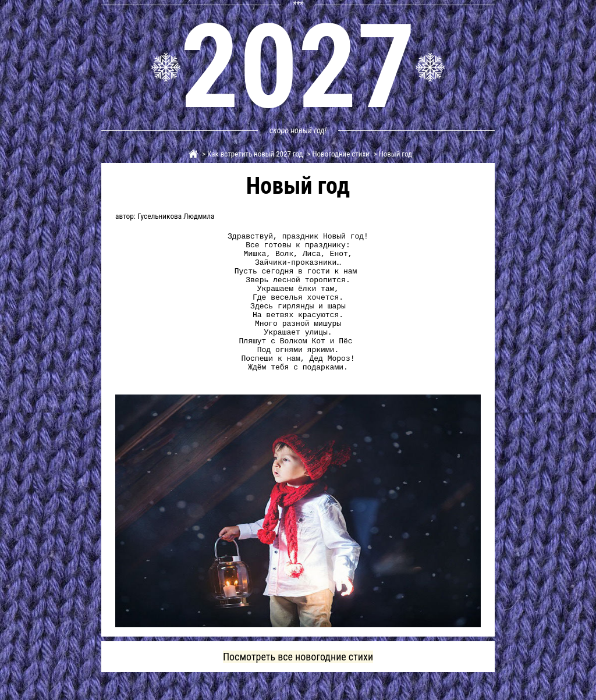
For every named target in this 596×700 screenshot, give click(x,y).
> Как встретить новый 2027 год (252, 154)
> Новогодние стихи (338, 154)
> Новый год (392, 154)
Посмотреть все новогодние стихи (298, 685)
